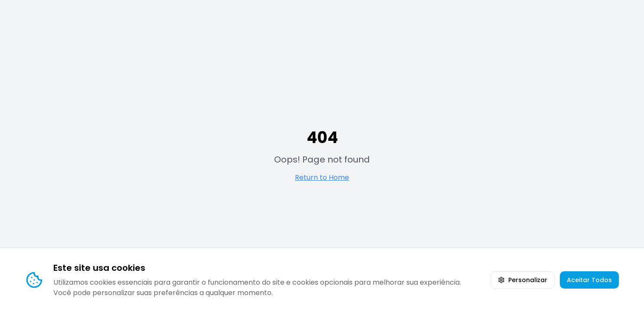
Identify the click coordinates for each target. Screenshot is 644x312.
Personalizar (523, 280)
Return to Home (322, 177)
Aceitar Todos (589, 280)
